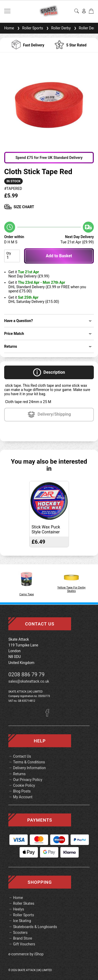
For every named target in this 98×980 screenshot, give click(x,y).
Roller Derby (58, 28)
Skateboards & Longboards (35, 927)
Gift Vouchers (24, 944)
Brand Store (23, 938)
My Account (23, 797)
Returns (19, 774)
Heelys (19, 909)
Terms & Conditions (29, 762)
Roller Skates (24, 903)
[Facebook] (49, 715)
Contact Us (22, 756)
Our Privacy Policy (28, 780)
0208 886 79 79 (27, 674)
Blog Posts (22, 791)
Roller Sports (30, 28)
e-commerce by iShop (26, 954)
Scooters (20, 933)
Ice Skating (22, 921)
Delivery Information (29, 768)
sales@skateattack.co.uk (29, 681)
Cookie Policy (24, 785)
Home (9, 28)
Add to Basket (59, 256)
